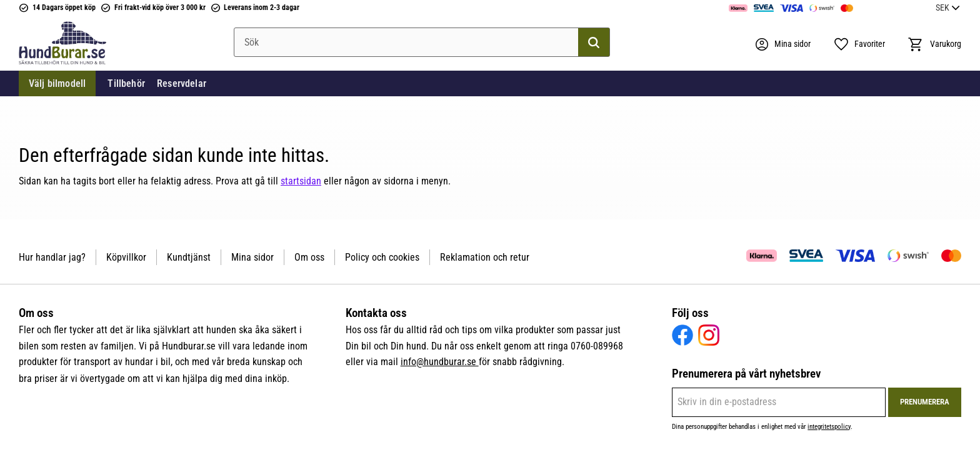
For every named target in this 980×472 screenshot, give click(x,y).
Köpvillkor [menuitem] (126, 257)
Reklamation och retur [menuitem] (485, 257)
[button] (859, 44)
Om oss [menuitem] (309, 257)
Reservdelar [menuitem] (182, 83)
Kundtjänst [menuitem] (189, 257)
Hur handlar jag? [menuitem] (52, 257)
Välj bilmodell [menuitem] (57, 83)
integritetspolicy (829, 427)
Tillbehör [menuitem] (126, 83)
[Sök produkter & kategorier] (422, 43)
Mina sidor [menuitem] (252, 257)
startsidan (301, 181)
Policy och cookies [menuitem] (382, 257)
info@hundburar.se (440, 362)
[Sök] (594, 43)
